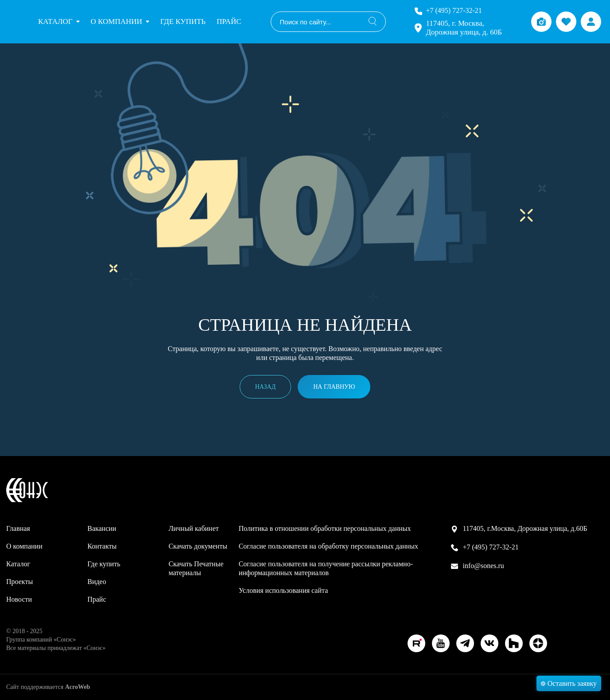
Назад (266, 387)
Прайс (229, 21)
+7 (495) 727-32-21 (454, 10)
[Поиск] (373, 22)
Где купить (183, 21)
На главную (334, 387)
